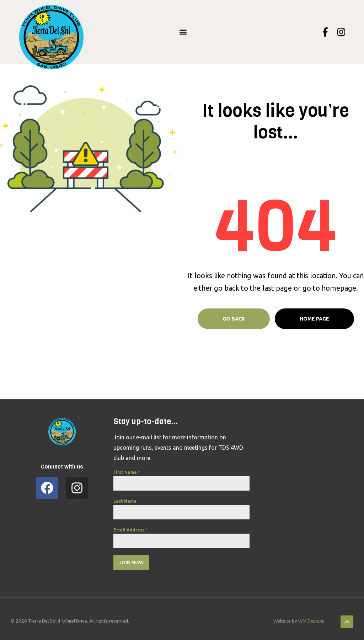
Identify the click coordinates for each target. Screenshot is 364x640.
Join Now (131, 562)
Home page (314, 319)
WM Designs (311, 618)
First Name (127, 472)
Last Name (125, 501)
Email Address (130, 530)
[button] (183, 32)
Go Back (234, 319)
